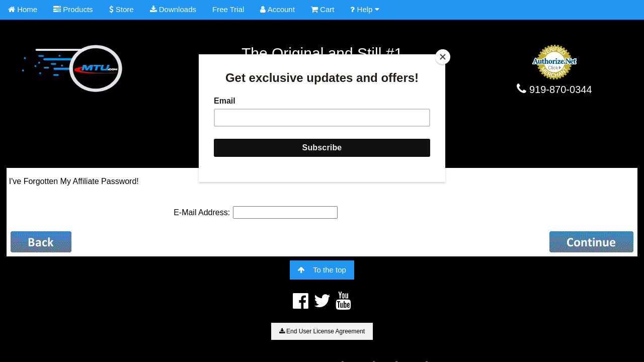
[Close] (443, 57)
